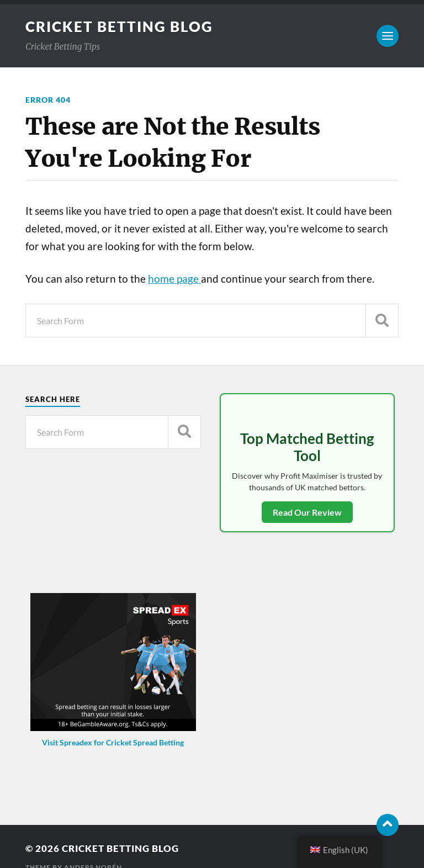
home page (174, 279)
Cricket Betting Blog (119, 27)
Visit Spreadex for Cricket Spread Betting (113, 742)
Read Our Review (307, 512)
